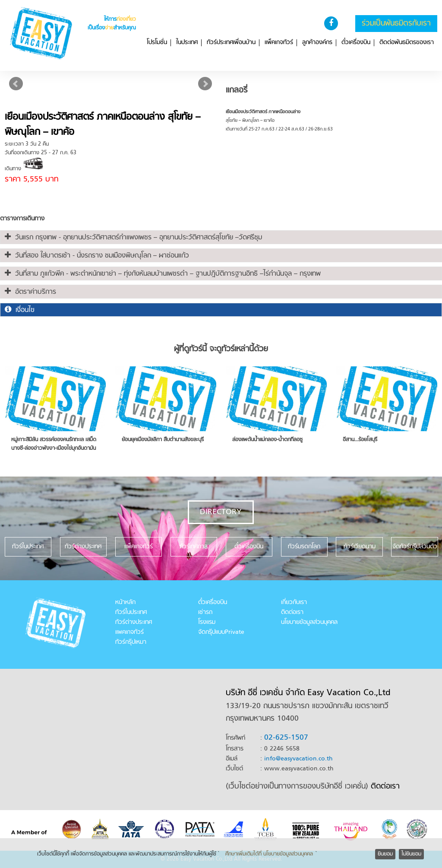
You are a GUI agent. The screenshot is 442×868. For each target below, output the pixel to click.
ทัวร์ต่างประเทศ (134, 622)
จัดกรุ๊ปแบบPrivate (221, 632)
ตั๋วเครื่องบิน (356, 43)
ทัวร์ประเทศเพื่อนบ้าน (231, 43)
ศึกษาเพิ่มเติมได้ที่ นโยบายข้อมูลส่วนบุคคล (269, 854)
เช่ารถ (205, 612)
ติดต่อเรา (292, 612)
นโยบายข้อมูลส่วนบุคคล (309, 622)
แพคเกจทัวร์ (129, 632)
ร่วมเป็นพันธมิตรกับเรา (396, 24)
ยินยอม (385, 854)
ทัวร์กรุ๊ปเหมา (131, 642)
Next (205, 84)
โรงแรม (207, 622)
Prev (16, 84)
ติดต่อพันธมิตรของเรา (407, 43)
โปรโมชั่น (157, 43)
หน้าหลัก (125, 603)
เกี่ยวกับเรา (294, 603)
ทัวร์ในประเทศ (131, 612)
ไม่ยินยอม (411, 854)
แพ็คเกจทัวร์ (279, 43)
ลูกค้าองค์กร (317, 43)
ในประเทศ (187, 43)
